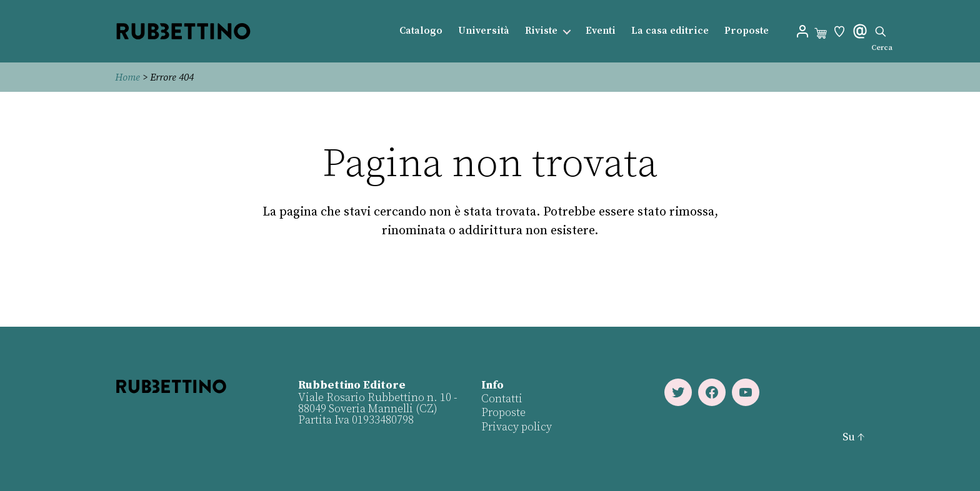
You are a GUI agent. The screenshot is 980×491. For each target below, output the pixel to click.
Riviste (541, 31)
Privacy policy (517, 427)
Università (484, 31)
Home (127, 77)
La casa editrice (670, 31)
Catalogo (421, 31)
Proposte (747, 31)
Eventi (601, 31)
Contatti (502, 399)
